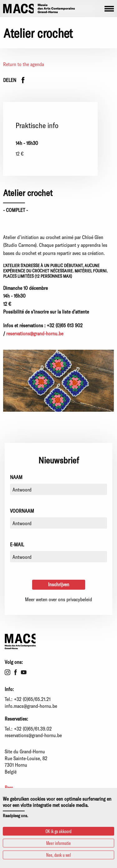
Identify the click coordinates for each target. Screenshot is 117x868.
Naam (16, 477)
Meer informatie (58, 843)
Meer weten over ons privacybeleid (58, 599)
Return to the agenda (24, 64)
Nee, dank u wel (58, 855)
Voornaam (22, 511)
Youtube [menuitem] (24, 672)
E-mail (17, 544)
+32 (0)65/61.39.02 (33, 729)
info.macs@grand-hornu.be (31, 706)
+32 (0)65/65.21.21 (32, 699)
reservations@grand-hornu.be (35, 333)
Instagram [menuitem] (7, 672)
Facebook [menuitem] (16, 672)
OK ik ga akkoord (58, 831)
